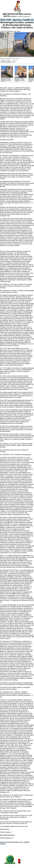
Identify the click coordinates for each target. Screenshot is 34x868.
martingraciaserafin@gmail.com (24, 17)
